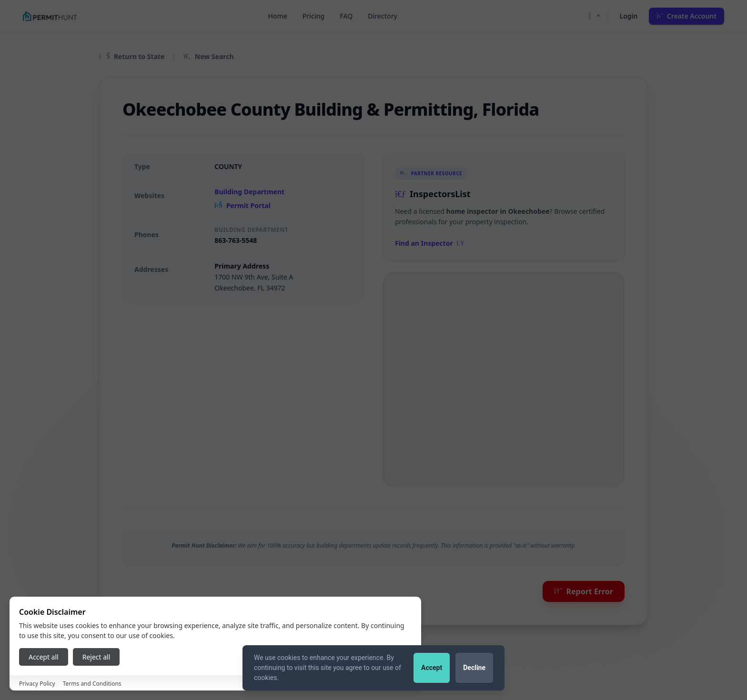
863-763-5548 (236, 240)
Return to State (132, 56)
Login (629, 16)
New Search (208, 56)
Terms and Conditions (92, 684)
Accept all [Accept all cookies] (44, 657)
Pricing (313, 16)
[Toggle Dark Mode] (594, 16)
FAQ (346, 16)
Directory (383, 16)
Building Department (249, 192)
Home (277, 16)
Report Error (584, 591)
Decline (474, 668)
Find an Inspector (430, 243)
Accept (432, 668)
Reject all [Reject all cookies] (96, 657)
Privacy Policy (37, 684)
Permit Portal (242, 205)
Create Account (686, 16)
